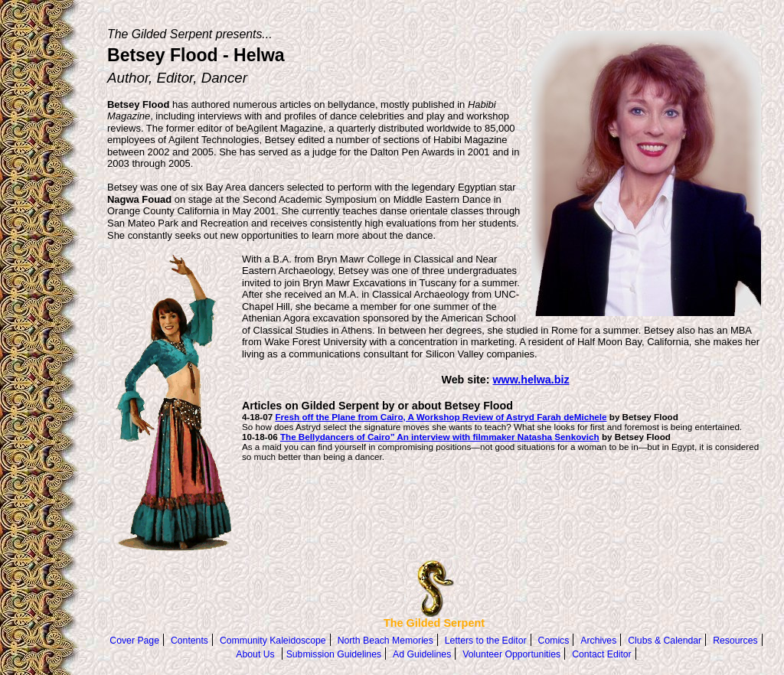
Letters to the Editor (486, 641)
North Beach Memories (385, 641)
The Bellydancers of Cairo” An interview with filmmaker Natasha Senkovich (440, 437)
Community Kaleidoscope (273, 641)
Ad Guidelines (422, 654)
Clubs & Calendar (665, 641)
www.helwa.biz (531, 380)
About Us (255, 654)
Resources (735, 641)
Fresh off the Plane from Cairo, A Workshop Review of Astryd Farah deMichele (441, 417)
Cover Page (134, 641)
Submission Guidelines (334, 654)
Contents (189, 641)
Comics (554, 641)
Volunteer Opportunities (511, 654)
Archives (598, 641)
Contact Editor (602, 654)
